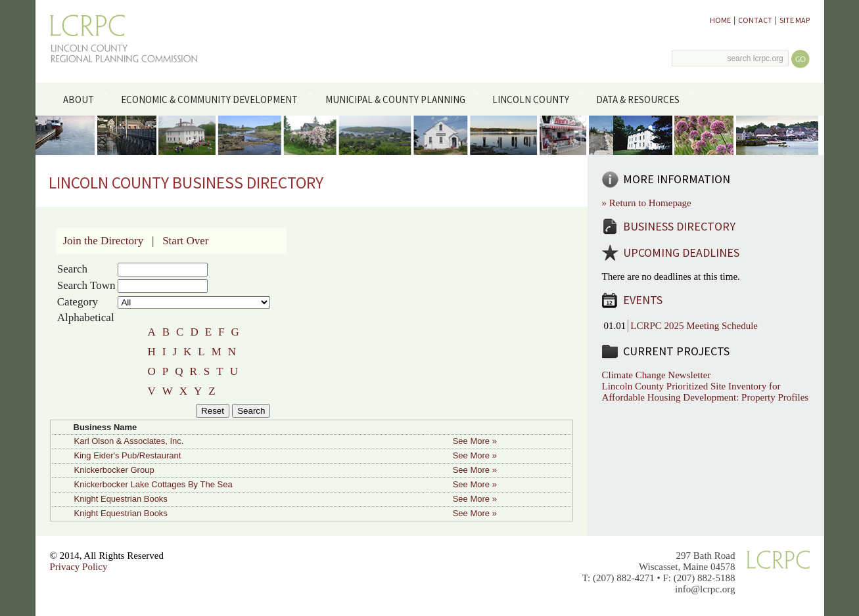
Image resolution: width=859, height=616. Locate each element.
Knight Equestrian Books (121, 499)
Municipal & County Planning (400, 99)
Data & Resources (643, 99)
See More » (475, 441)
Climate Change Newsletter (657, 375)
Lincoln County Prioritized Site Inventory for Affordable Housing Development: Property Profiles (706, 392)
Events (643, 300)
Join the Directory (104, 241)
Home (720, 20)
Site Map (795, 20)
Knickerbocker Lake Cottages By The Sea (153, 484)
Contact (755, 20)
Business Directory (679, 226)
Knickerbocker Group (114, 470)
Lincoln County (535, 99)
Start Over (185, 241)
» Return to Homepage (647, 203)
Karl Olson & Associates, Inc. (129, 441)
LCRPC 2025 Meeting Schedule (694, 326)
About (84, 99)
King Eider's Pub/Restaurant (128, 455)
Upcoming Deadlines (681, 253)
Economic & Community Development (215, 99)
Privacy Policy (79, 567)
